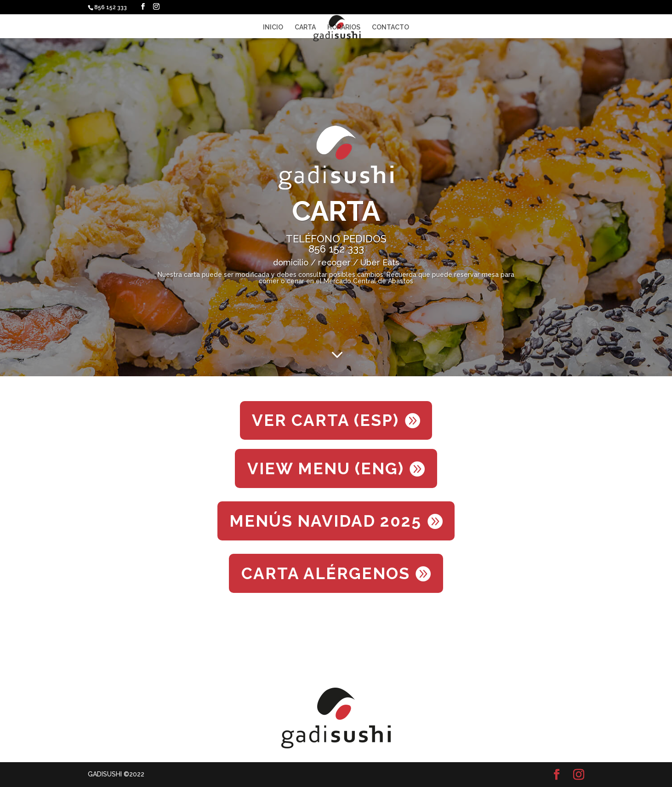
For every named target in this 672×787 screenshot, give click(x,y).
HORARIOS (344, 27)
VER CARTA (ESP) (325, 420)
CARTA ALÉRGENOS (326, 573)
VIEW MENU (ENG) (326, 468)
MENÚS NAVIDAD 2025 (325, 521)
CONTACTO (390, 27)
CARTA (305, 27)
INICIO (273, 27)
